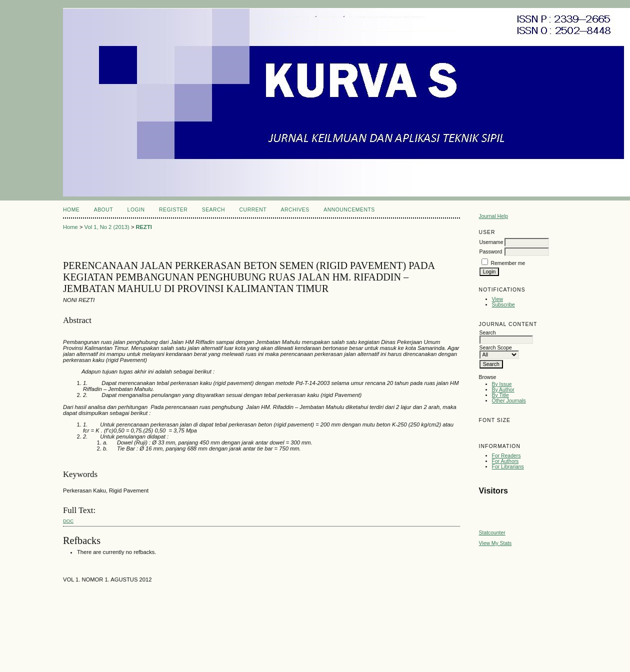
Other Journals (509, 401)
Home (71, 210)
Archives (295, 210)
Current (253, 210)
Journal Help (493, 216)
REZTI (144, 227)
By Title (500, 395)
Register (173, 210)
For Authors (505, 461)
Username (491, 242)
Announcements (349, 210)
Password (491, 252)
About (103, 210)
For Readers (506, 456)
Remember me (508, 263)
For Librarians (508, 467)
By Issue (502, 384)
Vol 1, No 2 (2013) (107, 227)
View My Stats (495, 543)
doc (68, 521)
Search (213, 210)
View (497, 299)
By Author (503, 390)
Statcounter (492, 533)
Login (136, 210)
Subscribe (503, 305)
